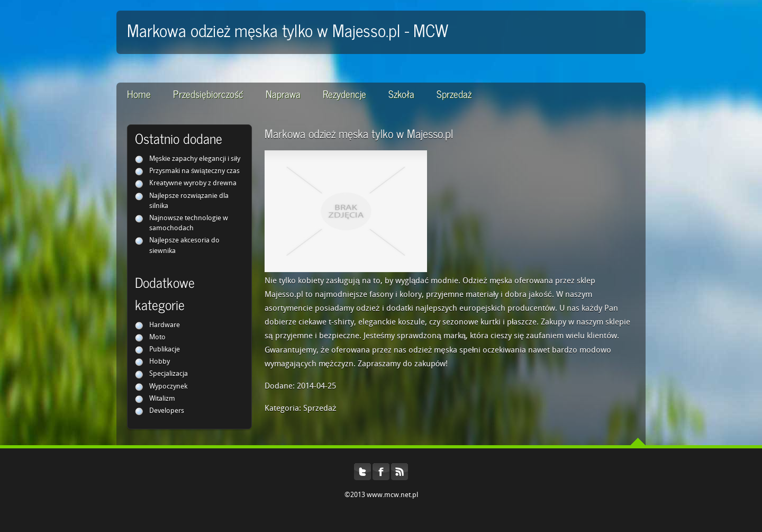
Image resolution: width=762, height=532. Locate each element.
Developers (167, 411)
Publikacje (165, 350)
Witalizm (162, 399)
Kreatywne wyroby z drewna (193, 183)
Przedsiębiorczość (208, 93)
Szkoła (401, 93)
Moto (157, 337)
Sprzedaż (454, 93)
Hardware (165, 325)
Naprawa (283, 93)
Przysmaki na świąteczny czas (194, 171)
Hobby (160, 362)
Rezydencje (344, 93)
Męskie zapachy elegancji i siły (195, 159)
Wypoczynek (168, 387)
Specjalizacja (169, 374)
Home (139, 93)
